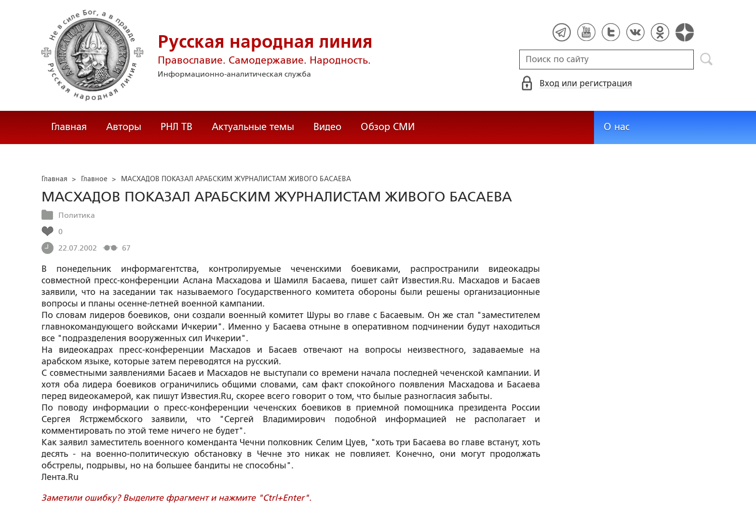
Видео (327, 127)
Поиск (707, 59)
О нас (617, 127)
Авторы (124, 127)
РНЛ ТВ (176, 127)
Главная (69, 127)
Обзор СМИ (388, 127)
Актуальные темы (253, 127)
